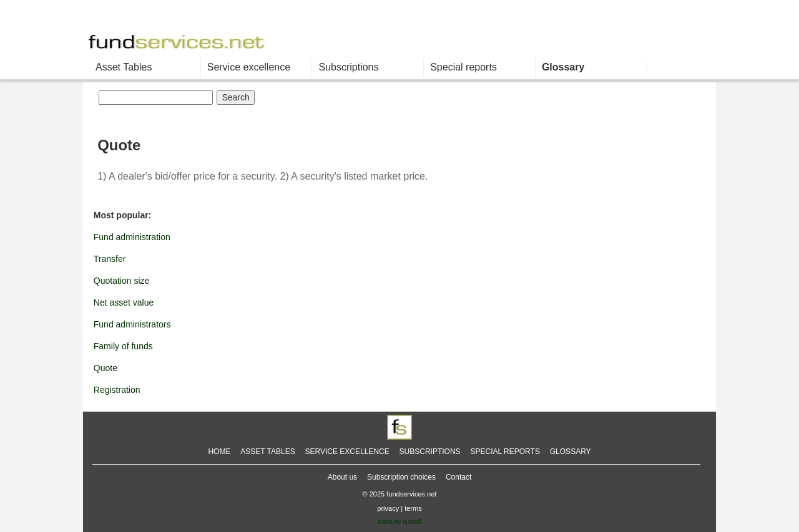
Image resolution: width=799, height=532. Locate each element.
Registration (117, 390)
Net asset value (124, 302)
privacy (388, 508)
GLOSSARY (571, 452)
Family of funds (123, 346)
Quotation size (122, 281)
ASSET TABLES (267, 452)
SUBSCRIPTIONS (430, 452)
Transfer (110, 259)
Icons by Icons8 (399, 522)
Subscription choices (401, 477)
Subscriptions (348, 67)
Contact (458, 477)
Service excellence (249, 67)
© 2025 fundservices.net (400, 494)
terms (413, 508)
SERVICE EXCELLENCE (347, 452)
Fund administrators (132, 324)
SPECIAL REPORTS (505, 452)
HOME (219, 452)
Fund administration (132, 237)
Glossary (563, 67)
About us (342, 477)
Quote (105, 368)
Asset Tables (124, 67)
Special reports (463, 67)
